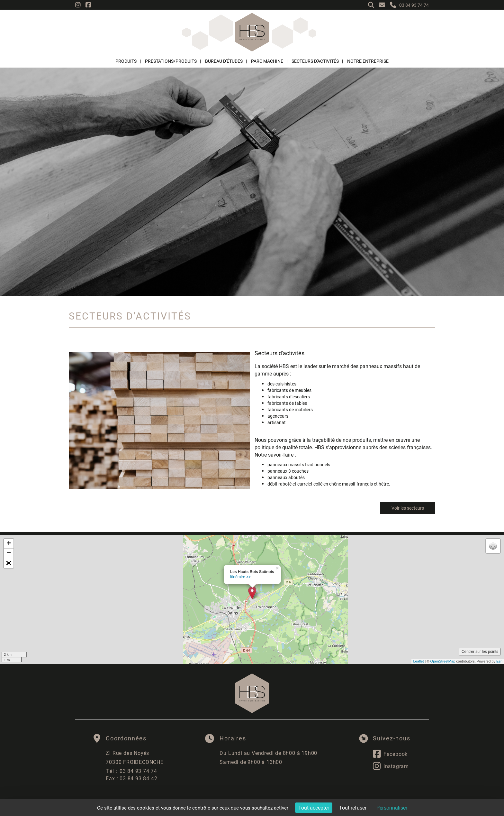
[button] (9, 563)
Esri (499, 661)
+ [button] (9, 544)
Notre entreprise (368, 61)
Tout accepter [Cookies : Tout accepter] (314, 807)
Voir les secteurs (408, 508)
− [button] (9, 553)
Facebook (390, 754)
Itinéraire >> (240, 577)
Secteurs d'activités (315, 61)
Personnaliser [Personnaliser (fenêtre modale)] (392, 807)
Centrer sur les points (480, 652)
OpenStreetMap (443, 661)
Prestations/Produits (171, 61)
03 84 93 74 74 (131, 771)
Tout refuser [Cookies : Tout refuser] (353, 807)
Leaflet (418, 661)
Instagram (391, 766)
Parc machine (267, 61)
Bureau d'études (224, 61)
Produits (126, 61)
